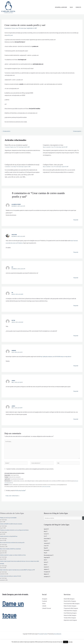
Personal (46, 554)
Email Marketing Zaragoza (70, 617)
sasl (12, 35)
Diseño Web (47, 543)
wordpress (47, 580)
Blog (72, 7)
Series (45, 566)
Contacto (79, 7)
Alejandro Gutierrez (17, 206)
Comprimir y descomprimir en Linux (54, 145)
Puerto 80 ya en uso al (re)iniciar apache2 (17, 145)
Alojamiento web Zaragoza (70, 624)
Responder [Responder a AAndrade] (76, 367)
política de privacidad (46, 490)
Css (45, 540)
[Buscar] (83, 522)
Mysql (16, 168)
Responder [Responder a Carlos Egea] (76, 254)
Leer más (70, 642)
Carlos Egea (14, 236)
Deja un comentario (47, 147)
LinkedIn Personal (46, 612)
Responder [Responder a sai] (76, 307)
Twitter (44, 607)
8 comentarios (8, 28)
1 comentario (7, 147)
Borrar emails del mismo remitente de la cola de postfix (14, 546)
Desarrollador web (62, 7)
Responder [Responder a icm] (76, 279)
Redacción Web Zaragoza (70, 619)
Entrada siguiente (77, 131)
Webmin (46, 578)
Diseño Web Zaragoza (69, 603)
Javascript (47, 547)
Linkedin (44, 610)
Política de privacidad (21, 494)
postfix (8, 35)
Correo (14, 28)
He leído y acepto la (16, 494)
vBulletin (46, 573)
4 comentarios (8, 168)
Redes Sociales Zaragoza (70, 610)
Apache (13, 147)
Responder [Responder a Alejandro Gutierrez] (76, 221)
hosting (13, 322)
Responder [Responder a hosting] (76, 337)
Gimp (45, 545)
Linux (18, 28)
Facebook (44, 605)
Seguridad (46, 561)
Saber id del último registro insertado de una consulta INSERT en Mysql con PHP (20, 574)
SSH (45, 569)
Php (45, 557)
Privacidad (40, 638)
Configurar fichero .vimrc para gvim (54, 165)
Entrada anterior (6, 131)
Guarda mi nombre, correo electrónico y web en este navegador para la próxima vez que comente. (30, 473)
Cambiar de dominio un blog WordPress (10, 540)
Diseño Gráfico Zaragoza (70, 605)
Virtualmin (46, 576)
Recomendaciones (49, 559)
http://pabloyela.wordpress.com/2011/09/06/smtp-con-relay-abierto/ (57, 358)
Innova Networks (58, 638)
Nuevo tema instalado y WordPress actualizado (12, 553)
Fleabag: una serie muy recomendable (9, 521)
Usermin (46, 571)
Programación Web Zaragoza (71, 612)
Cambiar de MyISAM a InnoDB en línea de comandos (12, 528)
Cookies (45, 638)
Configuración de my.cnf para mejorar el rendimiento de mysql (22, 166)
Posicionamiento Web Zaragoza (72, 607)
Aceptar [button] (66, 642)
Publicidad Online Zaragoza (70, 614)
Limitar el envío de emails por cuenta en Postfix (12, 580)
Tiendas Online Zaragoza (70, 622)
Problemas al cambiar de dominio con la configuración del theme (16, 534)
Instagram (45, 603)
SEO (45, 564)
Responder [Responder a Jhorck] (76, 393)
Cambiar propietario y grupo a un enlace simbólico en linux (14, 559)
